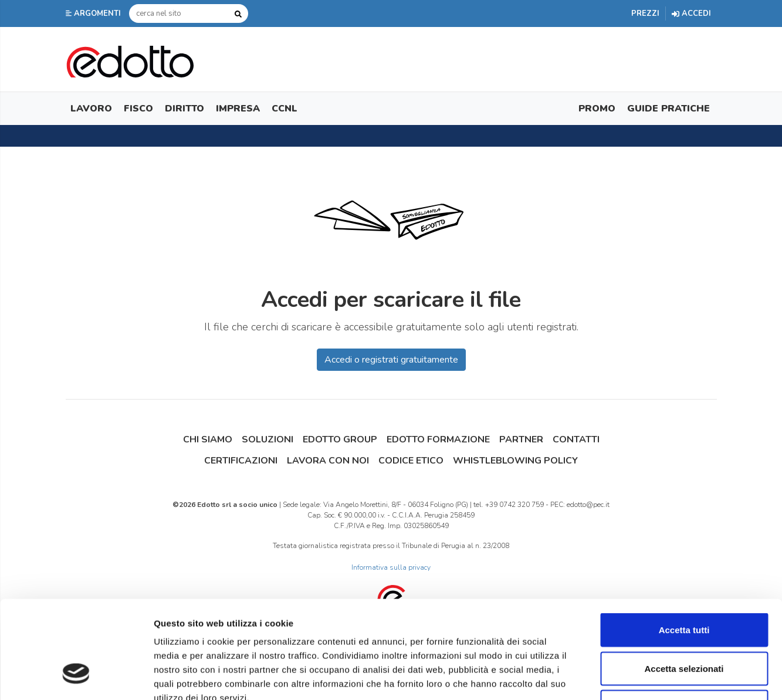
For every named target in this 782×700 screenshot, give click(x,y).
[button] (94, 13)
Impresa (238, 109)
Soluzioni (268, 439)
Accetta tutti (684, 546)
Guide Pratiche (668, 109)
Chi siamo (208, 439)
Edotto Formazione (438, 439)
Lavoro (91, 109)
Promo (597, 109)
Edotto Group (340, 439)
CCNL (285, 109)
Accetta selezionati (684, 585)
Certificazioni (241, 461)
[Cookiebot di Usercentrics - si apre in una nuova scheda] (76, 677)
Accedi (691, 13)
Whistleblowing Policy (515, 461)
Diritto (185, 109)
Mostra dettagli (617, 677)
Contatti (576, 439)
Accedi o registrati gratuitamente (391, 360)
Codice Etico (411, 461)
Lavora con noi (328, 461)
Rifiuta (684, 623)
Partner (521, 439)
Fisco (138, 109)
